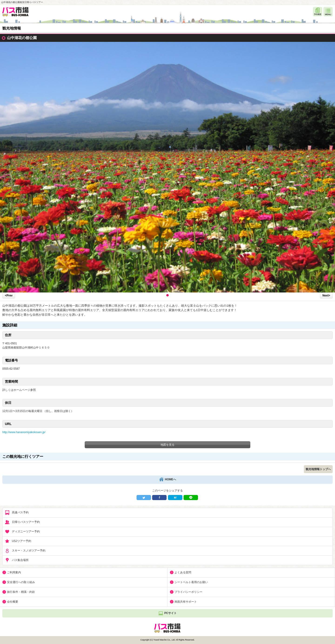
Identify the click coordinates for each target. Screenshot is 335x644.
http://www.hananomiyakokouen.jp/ (24, 432)
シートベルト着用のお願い (191, 582)
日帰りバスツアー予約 (22, 522)
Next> (326, 295)
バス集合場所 (17, 560)
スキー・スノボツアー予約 (25, 551)
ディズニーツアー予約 (22, 532)
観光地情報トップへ (318, 469)
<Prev (9, 295)
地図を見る (167, 445)
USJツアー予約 (18, 541)
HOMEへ (168, 480)
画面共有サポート (186, 602)
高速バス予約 (17, 513)
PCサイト (167, 613)
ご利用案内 (14, 572)
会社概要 (13, 602)
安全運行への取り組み (21, 582)
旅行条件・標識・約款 (21, 592)
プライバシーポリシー (188, 592)
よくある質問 (183, 572)
